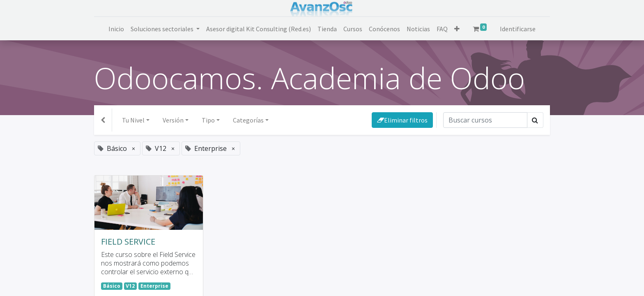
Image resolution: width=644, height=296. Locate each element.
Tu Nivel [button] (133, 120)
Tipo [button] (208, 120)
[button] (457, 29)
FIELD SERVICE (128, 242)
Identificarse (518, 29)
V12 (130, 286)
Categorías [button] (248, 120)
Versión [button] (173, 120)
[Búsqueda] (485, 120)
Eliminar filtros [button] (402, 120)
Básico (112, 286)
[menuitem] (116, 29)
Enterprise (154, 286)
